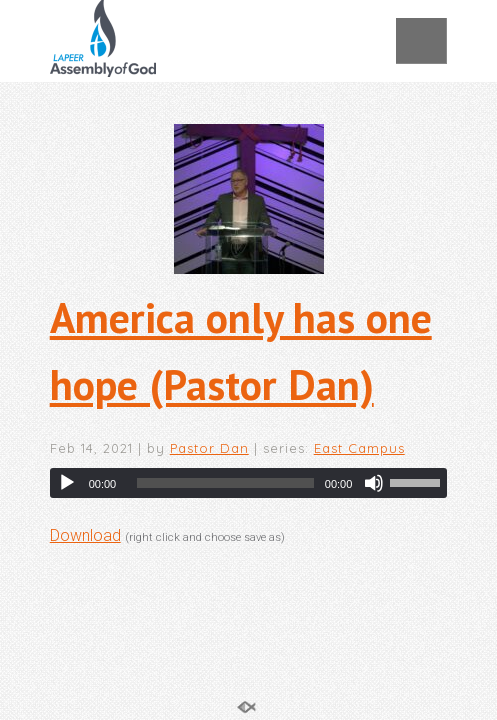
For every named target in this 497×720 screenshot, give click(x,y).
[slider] (225, 483)
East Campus (359, 448)
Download (85, 535)
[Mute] (374, 483)
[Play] (67, 483)
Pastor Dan (209, 448)
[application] (249, 483)
